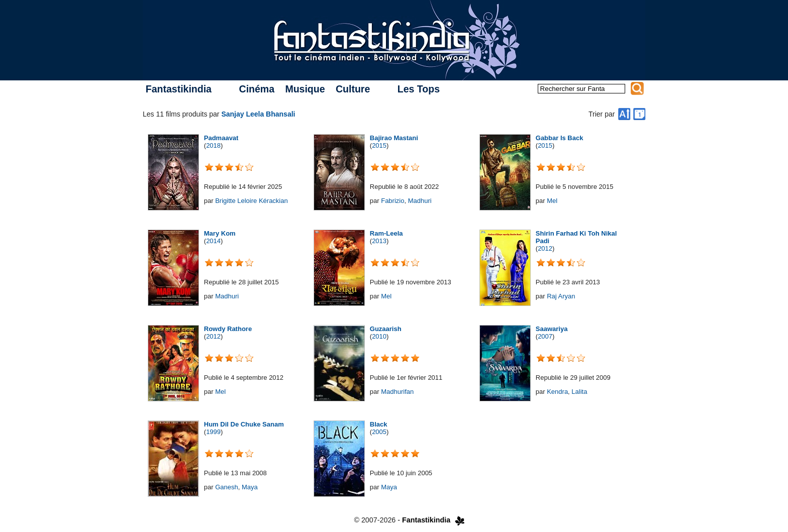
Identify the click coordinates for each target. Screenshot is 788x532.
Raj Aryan (561, 296)
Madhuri (420, 201)
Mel (552, 201)
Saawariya (552, 329)
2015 (379, 145)
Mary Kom (220, 233)
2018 (213, 145)
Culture (353, 89)
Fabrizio (392, 201)
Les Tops (419, 89)
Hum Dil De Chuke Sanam (244, 424)
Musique (305, 89)
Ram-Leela (386, 233)
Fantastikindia (179, 89)
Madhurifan (397, 392)
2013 (379, 241)
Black (379, 424)
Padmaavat (221, 138)
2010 (379, 336)
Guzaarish (386, 329)
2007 (545, 336)
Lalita (579, 392)
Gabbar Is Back (560, 138)
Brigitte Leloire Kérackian (252, 201)
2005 (379, 432)
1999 (213, 432)
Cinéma (257, 89)
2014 (213, 241)
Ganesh (227, 487)
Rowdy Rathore (228, 329)
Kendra (557, 392)
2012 (545, 248)
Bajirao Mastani (394, 138)
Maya (250, 487)
